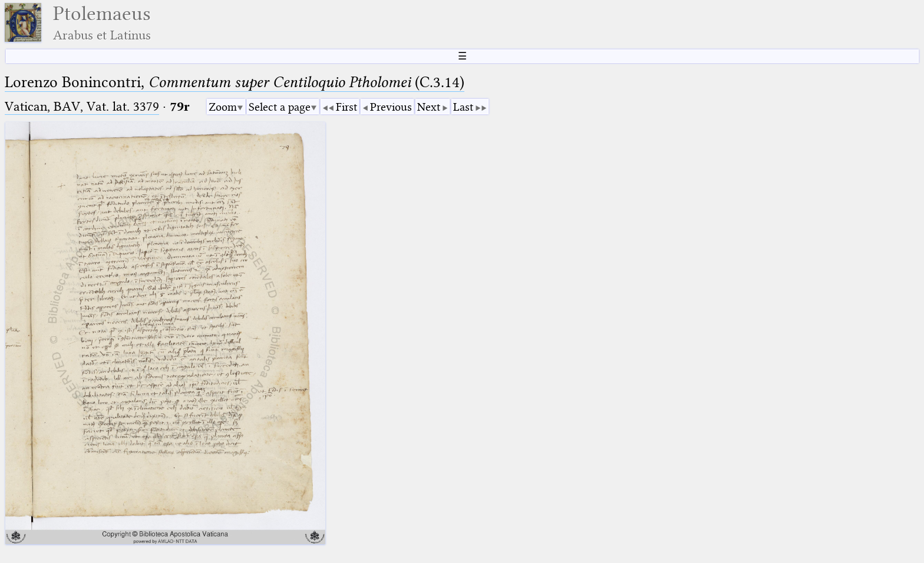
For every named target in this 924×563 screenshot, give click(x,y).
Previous (391, 107)
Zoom (223, 107)
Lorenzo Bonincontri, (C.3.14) (235, 82)
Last (463, 107)
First (346, 107)
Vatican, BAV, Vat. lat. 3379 (82, 106)
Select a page (280, 107)
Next (429, 107)
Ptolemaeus (102, 23)
